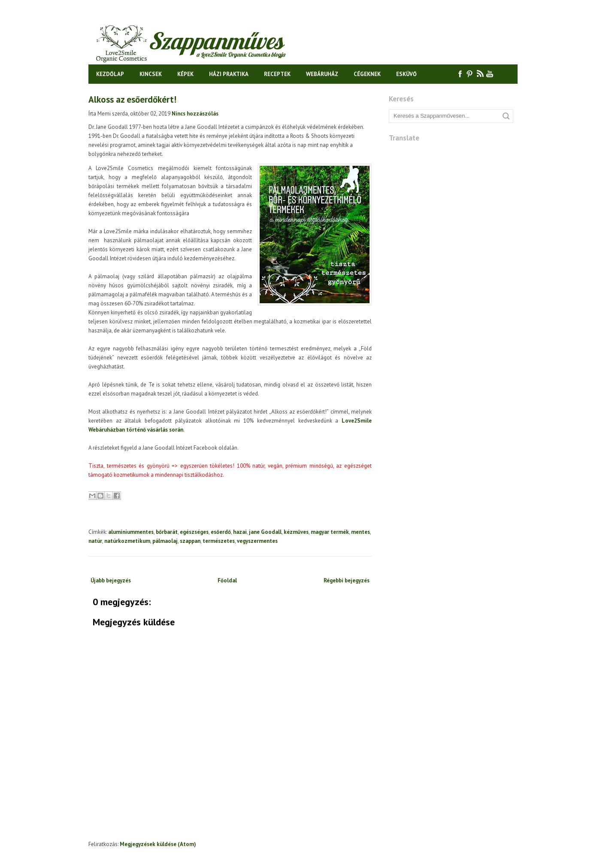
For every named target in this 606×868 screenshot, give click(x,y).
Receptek (277, 74)
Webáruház (322, 74)
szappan (190, 541)
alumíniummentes (131, 532)
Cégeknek (367, 74)
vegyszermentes (257, 541)
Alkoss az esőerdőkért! (132, 99)
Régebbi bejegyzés (347, 580)
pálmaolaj (165, 541)
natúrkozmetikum (127, 541)
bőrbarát (167, 532)
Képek (185, 74)
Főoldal (227, 580)
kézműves (296, 532)
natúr (95, 541)
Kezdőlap (110, 74)
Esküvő (406, 74)
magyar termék (330, 532)
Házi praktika (229, 74)
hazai (240, 532)
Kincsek (151, 74)
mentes (361, 532)
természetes (219, 541)
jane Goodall (265, 532)
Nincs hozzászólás (195, 114)
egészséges (194, 532)
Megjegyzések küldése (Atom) (158, 844)
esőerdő (221, 532)
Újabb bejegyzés (111, 580)
